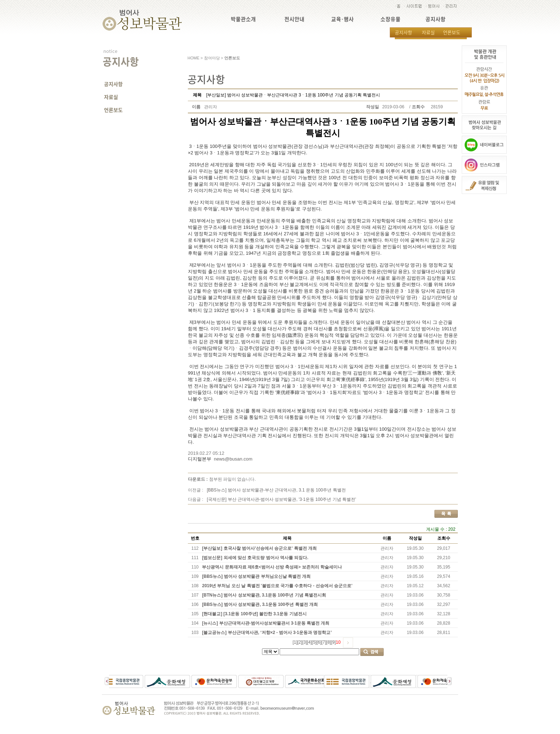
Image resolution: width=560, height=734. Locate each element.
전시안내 (294, 19)
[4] (309, 642)
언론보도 (452, 32)
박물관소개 (243, 19)
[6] (319, 642)
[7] (324, 642)
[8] (328, 642)
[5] (314, 642)
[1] (295, 642)
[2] (300, 642)
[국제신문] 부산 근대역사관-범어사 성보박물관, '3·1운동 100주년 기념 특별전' (282, 499)
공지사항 (435, 19)
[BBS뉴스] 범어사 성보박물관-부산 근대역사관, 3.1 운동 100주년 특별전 (276, 490)
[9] (333, 642)
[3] (305, 642)
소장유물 (390, 19)
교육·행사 (342, 19)
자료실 (428, 32)
